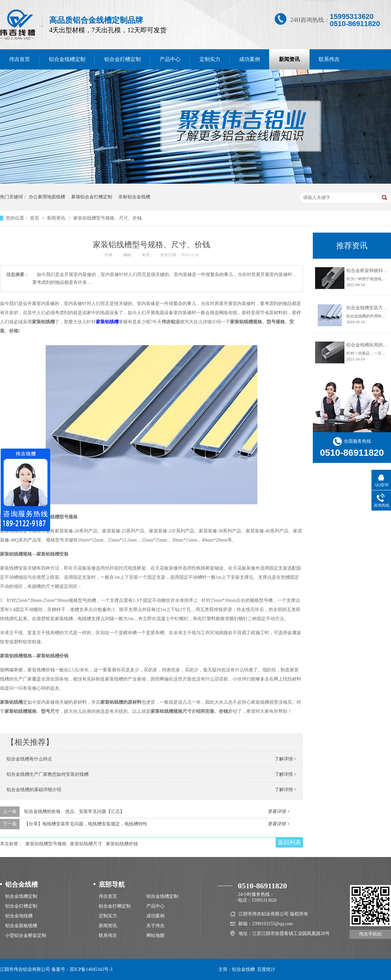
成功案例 (250, 59)
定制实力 (210, 59)
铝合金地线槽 (19, 916)
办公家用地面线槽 (47, 197)
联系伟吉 (329, 59)
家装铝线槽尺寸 (86, 844)
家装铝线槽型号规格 (46, 844)
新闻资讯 (289, 59)
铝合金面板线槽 (21, 926)
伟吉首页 (108, 896)
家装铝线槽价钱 (122, 844)
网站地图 (155, 935)
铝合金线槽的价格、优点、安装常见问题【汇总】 (74, 812)
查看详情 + (279, 812)
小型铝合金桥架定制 (26, 935)
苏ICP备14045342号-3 (91, 969)
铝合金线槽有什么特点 (29, 759)
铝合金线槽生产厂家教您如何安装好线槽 (48, 774)
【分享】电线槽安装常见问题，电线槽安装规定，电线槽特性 (86, 824)
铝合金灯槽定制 (123, 59)
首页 (35, 218)
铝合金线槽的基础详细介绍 (34, 790)
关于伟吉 (155, 926)
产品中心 (170, 59)
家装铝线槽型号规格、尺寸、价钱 (108, 218)
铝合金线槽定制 (67, 59)
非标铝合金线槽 (134, 197)
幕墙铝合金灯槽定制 (92, 197)
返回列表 (289, 842)
